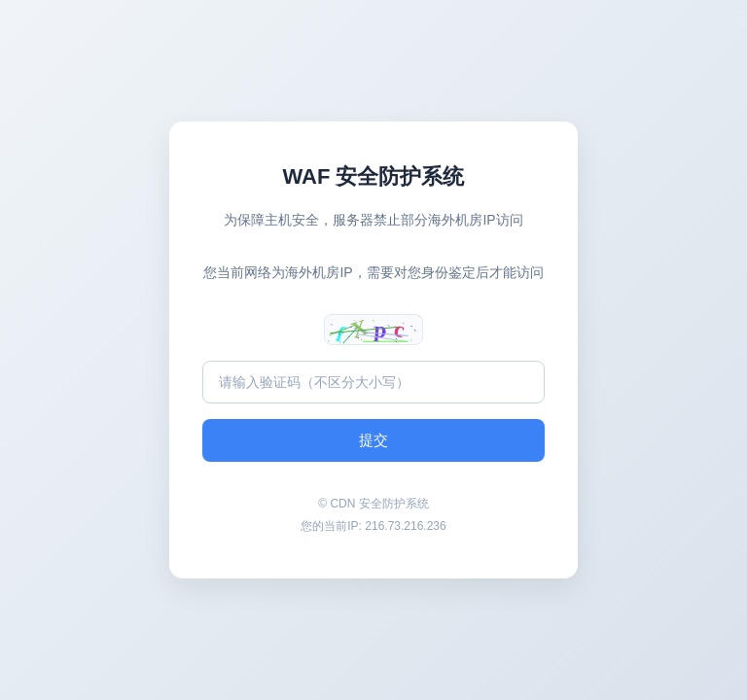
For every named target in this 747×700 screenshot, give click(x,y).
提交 (373, 440)
